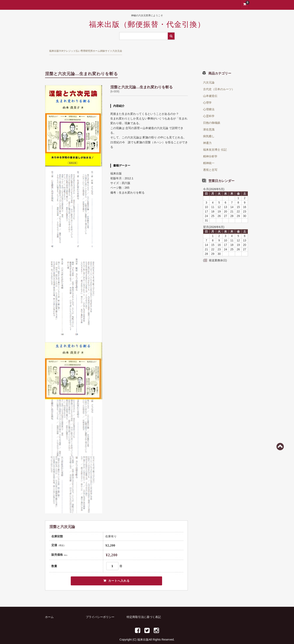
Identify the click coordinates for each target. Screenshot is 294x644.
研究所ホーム (132, 49)
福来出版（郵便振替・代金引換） (147, 24)
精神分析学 (210, 149)
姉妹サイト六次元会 (167, 49)
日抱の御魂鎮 (212, 116)
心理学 (207, 96)
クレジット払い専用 (96, 49)
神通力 (207, 136)
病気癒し (209, 129)
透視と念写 (210, 163)
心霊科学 (209, 109)
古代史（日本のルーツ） (219, 82)
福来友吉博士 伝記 (215, 143)
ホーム (49, 611)
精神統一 (209, 156)
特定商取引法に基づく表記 (144, 611)
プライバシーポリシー (100, 611)
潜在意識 (209, 123)
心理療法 (209, 102)
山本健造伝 (210, 89)
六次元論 (209, 76)
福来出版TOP (61, 49)
